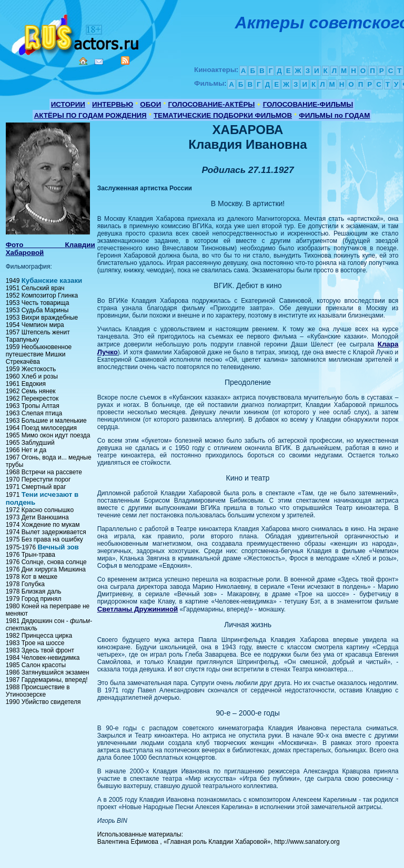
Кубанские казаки (52, 280)
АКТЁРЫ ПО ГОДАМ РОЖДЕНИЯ (90, 115)
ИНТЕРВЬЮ (113, 104)
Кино (76, 33)
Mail (99, 62)
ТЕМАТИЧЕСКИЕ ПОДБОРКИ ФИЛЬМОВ (223, 115)
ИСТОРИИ (68, 104)
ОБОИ (150, 104)
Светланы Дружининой (138, 609)
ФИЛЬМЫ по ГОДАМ (334, 115)
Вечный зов (58, 547)
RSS (125, 60)
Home (83, 61)
